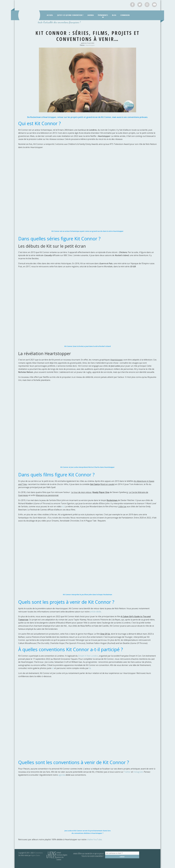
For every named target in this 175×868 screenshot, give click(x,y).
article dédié (96, 612)
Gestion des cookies (60, 858)
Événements (103, 15)
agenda (62, 775)
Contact (59, 853)
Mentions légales (62, 855)
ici (63, 506)
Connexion (125, 15)
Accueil (50, 15)
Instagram (138, 772)
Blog (114, 15)
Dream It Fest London (88, 656)
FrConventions (38, 853)
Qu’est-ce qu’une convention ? (70, 15)
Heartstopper (90, 45)
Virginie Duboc (36, 855)
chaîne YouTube (94, 839)
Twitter (127, 772)
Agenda (91, 15)
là (90, 668)
